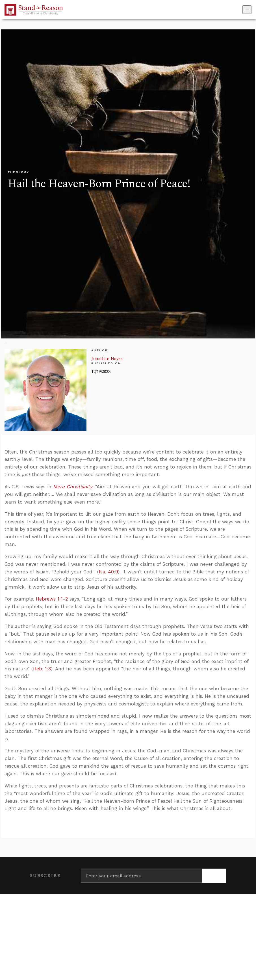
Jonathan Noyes (107, 359)
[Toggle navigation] (247, 10)
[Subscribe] (214, 876)
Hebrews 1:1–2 (52, 599)
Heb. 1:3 (42, 669)
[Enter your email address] (141, 876)
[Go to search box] (241, 10)
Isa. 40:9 (108, 572)
